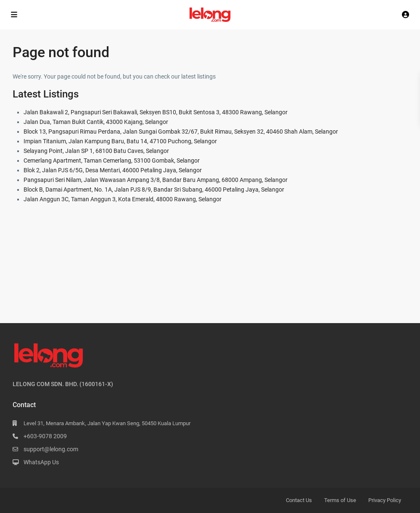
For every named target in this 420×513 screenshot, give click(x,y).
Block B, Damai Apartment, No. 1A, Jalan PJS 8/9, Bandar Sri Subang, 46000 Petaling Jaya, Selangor (154, 189)
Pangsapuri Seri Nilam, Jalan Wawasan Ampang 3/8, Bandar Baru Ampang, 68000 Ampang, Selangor (156, 180)
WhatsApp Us (41, 462)
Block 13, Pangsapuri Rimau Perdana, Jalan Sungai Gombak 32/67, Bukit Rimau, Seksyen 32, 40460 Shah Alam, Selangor (181, 132)
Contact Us (299, 500)
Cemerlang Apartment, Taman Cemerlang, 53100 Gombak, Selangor (112, 160)
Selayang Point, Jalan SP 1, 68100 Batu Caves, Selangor (96, 151)
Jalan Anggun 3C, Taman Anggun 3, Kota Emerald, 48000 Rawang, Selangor (123, 199)
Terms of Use (340, 500)
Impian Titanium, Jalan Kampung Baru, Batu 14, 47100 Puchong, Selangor (120, 141)
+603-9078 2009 (45, 436)
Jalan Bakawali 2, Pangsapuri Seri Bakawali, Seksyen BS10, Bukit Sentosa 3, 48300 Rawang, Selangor (156, 112)
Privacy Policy (385, 500)
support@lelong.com (51, 449)
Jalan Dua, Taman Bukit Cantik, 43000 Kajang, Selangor (96, 122)
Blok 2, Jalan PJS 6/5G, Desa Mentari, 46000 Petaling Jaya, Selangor (113, 170)
